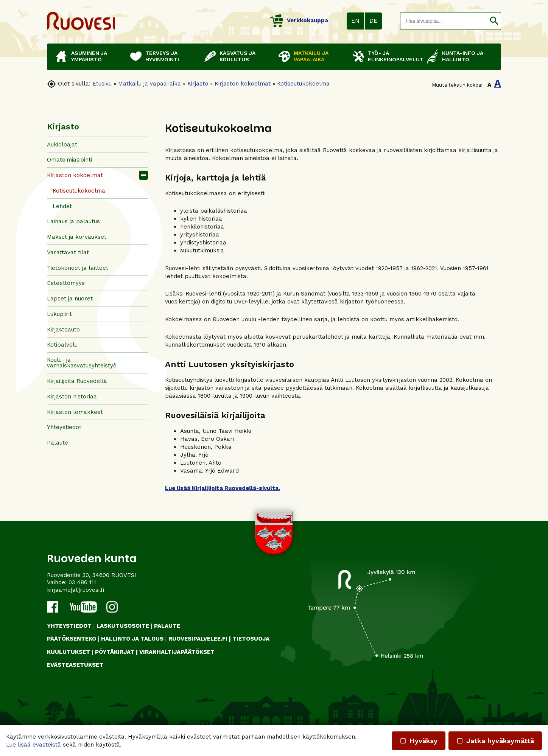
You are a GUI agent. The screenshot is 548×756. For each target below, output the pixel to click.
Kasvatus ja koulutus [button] (237, 56)
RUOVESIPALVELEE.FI (198, 639)
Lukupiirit (59, 314)
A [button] (489, 85)
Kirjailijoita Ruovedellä (77, 381)
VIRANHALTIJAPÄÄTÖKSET (177, 652)
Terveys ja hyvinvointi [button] (162, 56)
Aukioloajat (62, 145)
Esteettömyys (66, 283)
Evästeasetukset (75, 665)
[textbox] (444, 21)
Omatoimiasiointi (69, 160)
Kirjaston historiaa (72, 397)
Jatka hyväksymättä (495, 741)
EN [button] (355, 21)
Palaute (58, 443)
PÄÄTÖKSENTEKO (72, 639)
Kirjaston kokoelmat (243, 84)
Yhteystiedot (64, 427)
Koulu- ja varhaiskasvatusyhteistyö (82, 363)
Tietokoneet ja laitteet (78, 268)
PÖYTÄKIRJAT (115, 652)
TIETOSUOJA (251, 639)
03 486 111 (82, 582)
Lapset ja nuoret (70, 299)
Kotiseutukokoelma (303, 84)
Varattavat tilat (68, 252)
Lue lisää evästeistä (33, 745)
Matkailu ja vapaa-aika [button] (311, 56)
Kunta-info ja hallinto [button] (463, 56)
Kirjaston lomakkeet (75, 412)
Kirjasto (198, 84)
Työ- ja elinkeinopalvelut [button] (394, 56)
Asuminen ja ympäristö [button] (89, 56)
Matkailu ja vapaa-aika (149, 84)
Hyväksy (419, 741)
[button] (494, 21)
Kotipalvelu (62, 345)
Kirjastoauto (63, 330)
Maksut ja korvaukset (77, 237)
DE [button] (373, 21)
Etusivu (102, 84)
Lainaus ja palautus (73, 221)
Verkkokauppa (299, 20)
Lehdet (62, 206)
